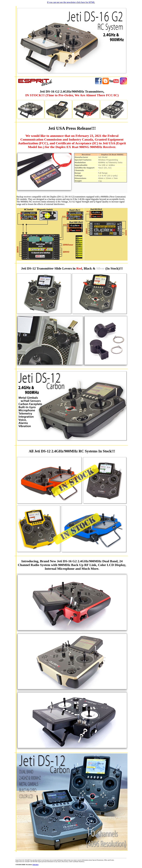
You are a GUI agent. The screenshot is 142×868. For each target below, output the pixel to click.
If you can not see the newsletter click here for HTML (71, 2)
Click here (35, 865)
